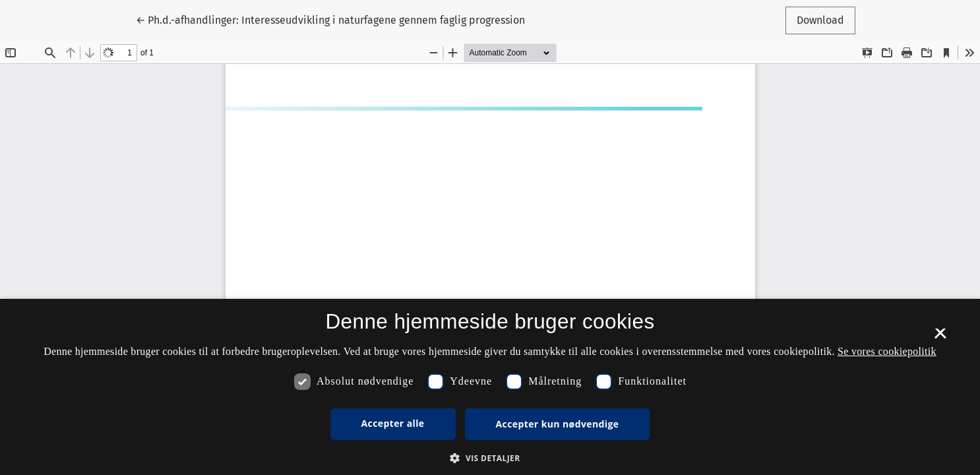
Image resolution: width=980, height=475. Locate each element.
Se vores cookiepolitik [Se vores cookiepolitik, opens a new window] (887, 351)
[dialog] (490, 387)
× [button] (940, 338)
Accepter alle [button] (393, 423)
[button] (490, 458)
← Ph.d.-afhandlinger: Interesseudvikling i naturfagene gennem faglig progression (330, 19)
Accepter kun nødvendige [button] (558, 424)
